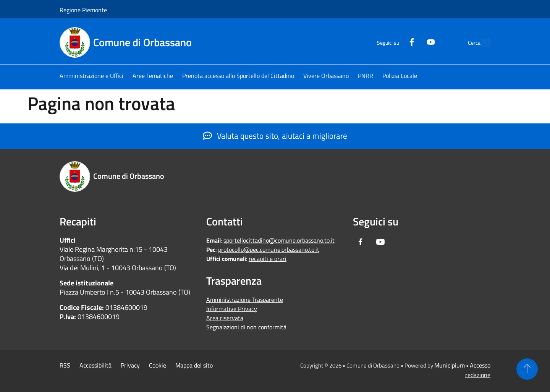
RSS (65, 365)
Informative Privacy (232, 309)
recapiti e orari (268, 259)
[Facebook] (394, 41)
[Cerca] (481, 42)
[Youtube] (413, 41)
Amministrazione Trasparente (245, 300)
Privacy (130, 365)
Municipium (450, 365)
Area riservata (225, 318)
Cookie (158, 365)
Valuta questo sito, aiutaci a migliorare (275, 136)
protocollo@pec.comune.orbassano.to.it (269, 249)
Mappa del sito (194, 365)
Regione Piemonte (83, 10)
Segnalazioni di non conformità (246, 327)
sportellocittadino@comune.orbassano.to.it (279, 240)
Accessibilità (95, 365)
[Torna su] (527, 369)
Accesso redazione (478, 370)
